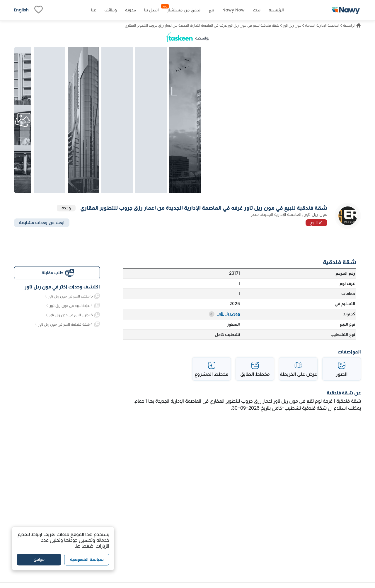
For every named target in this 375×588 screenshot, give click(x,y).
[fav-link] (39, 10)
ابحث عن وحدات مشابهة (42, 223)
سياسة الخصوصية (87, 559)
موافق (39, 559)
